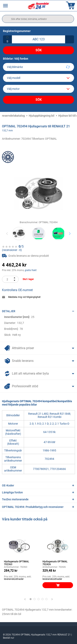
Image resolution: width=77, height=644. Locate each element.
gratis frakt (31, 270)
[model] (38, 78)
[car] (38, 89)
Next (70, 233)
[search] (38, 19)
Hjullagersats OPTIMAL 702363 (17, 563)
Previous (7, 233)
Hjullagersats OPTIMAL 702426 (55, 563)
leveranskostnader (14, 579)
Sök (39, 50)
